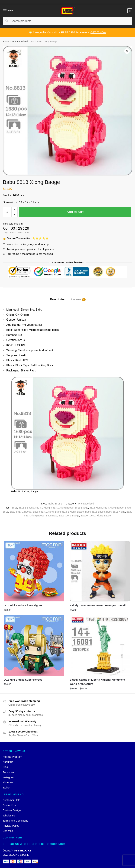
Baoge (84, 516)
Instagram (9, 777)
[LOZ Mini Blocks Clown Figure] (34, 571)
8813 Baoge (82, 508)
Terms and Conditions (15, 821)
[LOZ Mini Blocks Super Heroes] (34, 645)
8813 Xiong (96, 508)
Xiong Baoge (104, 516)
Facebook (8, 772)
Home (6, 42)
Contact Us (9, 805)
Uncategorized (20, 42)
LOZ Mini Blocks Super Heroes (23, 680)
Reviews (76, 300)
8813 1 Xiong (43, 508)
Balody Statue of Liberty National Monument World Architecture (97, 682)
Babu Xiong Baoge (69, 516)
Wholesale (9, 815)
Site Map (8, 831)
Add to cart (75, 212)
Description (58, 299)
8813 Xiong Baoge (113, 508)
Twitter (7, 788)
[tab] (58, 297)
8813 (15, 508)
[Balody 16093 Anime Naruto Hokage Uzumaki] (100, 571)
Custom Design (12, 810)
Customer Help (11, 800)
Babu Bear (52, 516)
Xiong (92, 516)
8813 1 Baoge (26, 508)
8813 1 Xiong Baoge (62, 508)
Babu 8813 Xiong (116, 512)
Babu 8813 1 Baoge (21, 512)
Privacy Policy (11, 826)
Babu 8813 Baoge (95, 512)
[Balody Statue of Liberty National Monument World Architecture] (100, 645)
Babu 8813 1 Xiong (43, 512)
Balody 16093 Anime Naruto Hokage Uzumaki (98, 605)
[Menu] (5, 11)
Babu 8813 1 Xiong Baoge (69, 512)
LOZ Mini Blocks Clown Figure (23, 605)
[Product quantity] (7, 212)
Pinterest (8, 782)
